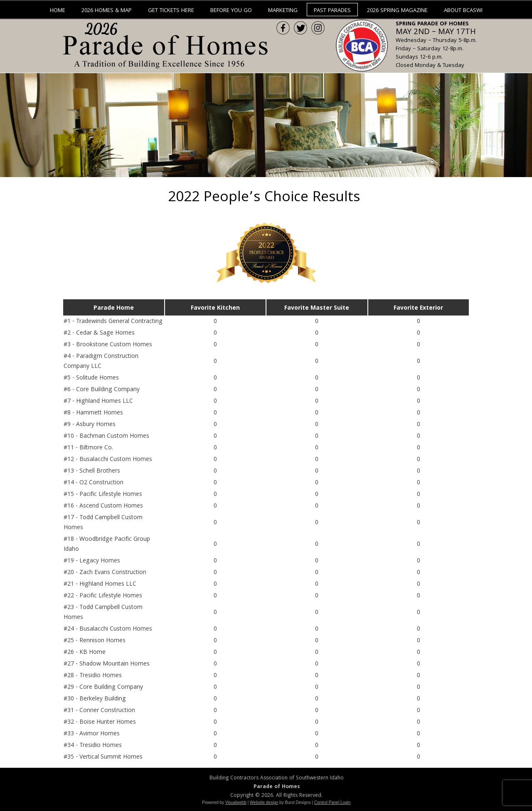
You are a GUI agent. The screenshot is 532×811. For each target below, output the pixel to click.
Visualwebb (236, 802)
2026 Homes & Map (107, 11)
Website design (264, 802)
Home (58, 11)
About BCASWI (463, 11)
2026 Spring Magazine (397, 11)
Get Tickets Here (171, 11)
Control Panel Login (332, 802)
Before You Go (231, 11)
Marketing (283, 11)
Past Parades (332, 11)
